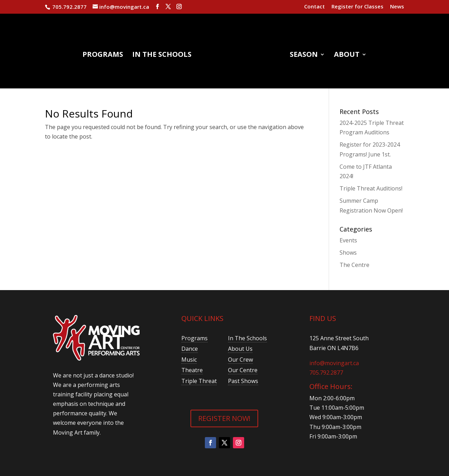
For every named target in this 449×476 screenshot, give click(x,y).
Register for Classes (357, 7)
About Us (240, 349)
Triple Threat (199, 381)
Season (304, 55)
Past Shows (243, 381)
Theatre (192, 370)
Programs (103, 55)
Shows (348, 253)
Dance (190, 349)
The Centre (354, 265)
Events (348, 240)
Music (189, 360)
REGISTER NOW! (224, 418)
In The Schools (247, 338)
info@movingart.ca (334, 363)
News (397, 7)
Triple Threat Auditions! (371, 188)
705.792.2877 (326, 373)
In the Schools (162, 55)
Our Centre (243, 370)
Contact (314, 7)
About (347, 55)
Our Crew (240, 360)
